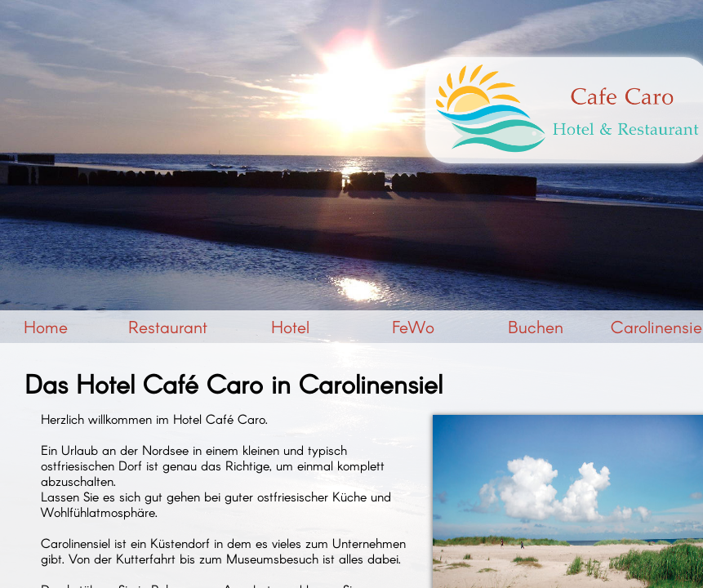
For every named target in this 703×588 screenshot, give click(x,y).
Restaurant (168, 326)
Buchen (536, 326)
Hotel (290, 326)
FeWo (413, 326)
